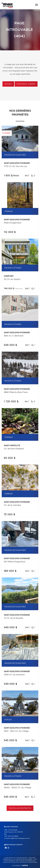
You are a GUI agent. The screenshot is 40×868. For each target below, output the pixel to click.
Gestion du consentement (29, 862)
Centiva (24, 865)
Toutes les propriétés (20, 808)
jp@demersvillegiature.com (20, 838)
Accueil (8, 84)
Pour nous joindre (26, 84)
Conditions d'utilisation (11, 862)
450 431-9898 (13, 836)
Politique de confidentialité (26, 861)
